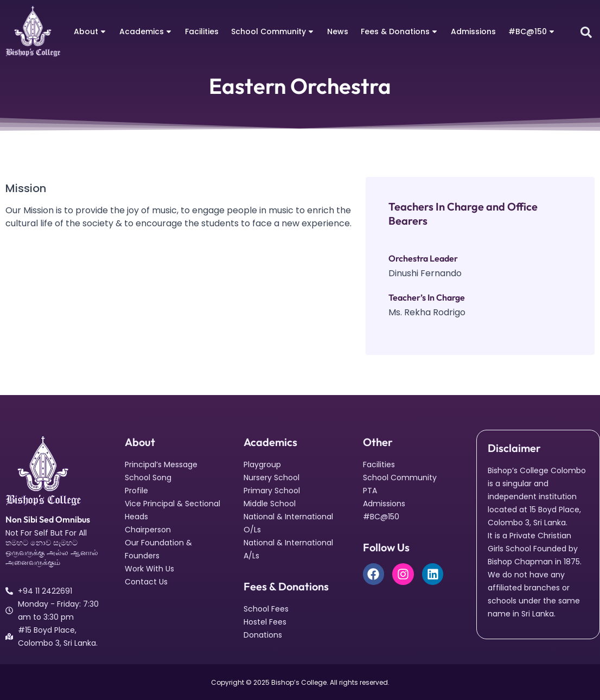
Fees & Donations (400, 31)
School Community (273, 31)
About (90, 31)
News (338, 31)
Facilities (202, 31)
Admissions (473, 31)
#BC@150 (532, 31)
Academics (146, 31)
